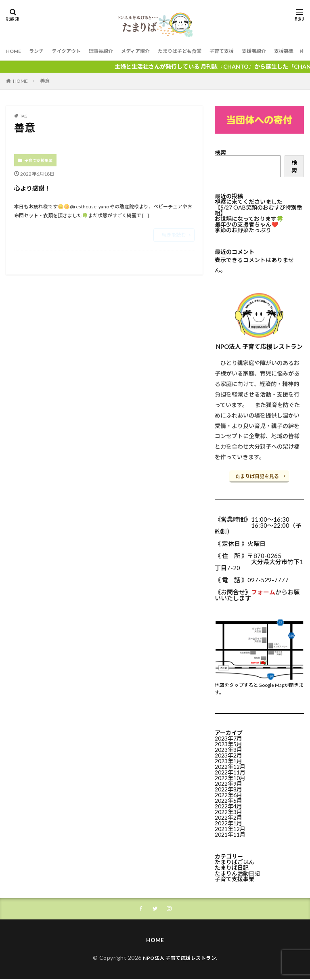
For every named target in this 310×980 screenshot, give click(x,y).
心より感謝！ (43, 187)
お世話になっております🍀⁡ (249, 219)
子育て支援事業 (38, 160)
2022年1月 (228, 822)
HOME (15, 51)
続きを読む (174, 235)
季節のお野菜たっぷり (243, 230)
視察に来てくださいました (249, 202)
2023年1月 (228, 760)
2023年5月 (228, 743)
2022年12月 (230, 766)
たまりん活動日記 (237, 872)
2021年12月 (230, 828)
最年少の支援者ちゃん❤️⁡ (246, 224)
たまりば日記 (232, 867)
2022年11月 (230, 771)
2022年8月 (228, 788)
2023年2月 (228, 754)
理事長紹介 (113, 51)
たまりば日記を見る (257, 476)
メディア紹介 (152, 51)
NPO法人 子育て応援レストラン (179, 958)
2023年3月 (228, 749)
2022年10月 (230, 777)
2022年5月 (228, 800)
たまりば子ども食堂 (202, 51)
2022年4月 (228, 805)
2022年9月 (228, 783)
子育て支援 (250, 51)
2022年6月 (228, 794)
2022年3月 (228, 811)
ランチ (40, 51)
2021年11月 (230, 834)
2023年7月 (228, 738)
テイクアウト (74, 51)
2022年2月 (228, 817)
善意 (45, 81)
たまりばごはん (235, 861)
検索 (220, 152)
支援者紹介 (286, 51)
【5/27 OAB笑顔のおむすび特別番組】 (259, 210)
